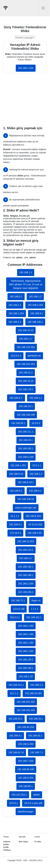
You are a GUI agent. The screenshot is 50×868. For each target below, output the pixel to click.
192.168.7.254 (26, 761)
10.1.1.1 (15, 516)
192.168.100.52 (26, 499)
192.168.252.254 (26, 702)
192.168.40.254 (26, 727)
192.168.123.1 (26, 550)
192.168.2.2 (37, 685)
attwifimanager (26, 812)
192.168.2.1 (15, 305)
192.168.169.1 (26, 575)
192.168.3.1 (15, 322)
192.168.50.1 (18, 423)
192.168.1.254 (26, 68)
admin (37, 795)
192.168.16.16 (26, 381)
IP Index (38, 842)
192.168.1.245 (26, 634)
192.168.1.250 (26, 643)
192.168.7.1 (37, 752)
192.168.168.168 (26, 415)
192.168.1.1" (26, 339)
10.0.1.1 (37, 465)
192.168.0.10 (16, 474)
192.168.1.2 (35, 297)
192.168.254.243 (26, 710)
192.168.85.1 (26, 786)
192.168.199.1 (26, 668)
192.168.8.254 (26, 778)
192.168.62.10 (16, 752)
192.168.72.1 (18, 601)
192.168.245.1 (26, 592)
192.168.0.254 (35, 305)
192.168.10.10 (26, 330)
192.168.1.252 (26, 651)
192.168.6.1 (35, 491)
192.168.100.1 (35, 322)
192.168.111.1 (26, 432)
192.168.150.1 (26, 567)
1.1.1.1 (35, 609)
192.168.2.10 (26, 676)
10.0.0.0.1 (16, 356)
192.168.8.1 (37, 313)
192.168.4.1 (15, 736)
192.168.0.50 (35, 533)
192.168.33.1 (36, 719)
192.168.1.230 (26, 626)
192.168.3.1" (26, 558)
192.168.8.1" (16, 398)
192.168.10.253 (26, 541)
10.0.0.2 (36, 423)
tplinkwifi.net (34, 356)
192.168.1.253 (18, 465)
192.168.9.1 (15, 525)
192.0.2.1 (15, 617)
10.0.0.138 (19, 609)
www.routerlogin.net (26, 508)
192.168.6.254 (33, 516)
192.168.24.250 (33, 693)
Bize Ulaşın (24, 842)
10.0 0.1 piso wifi (33, 803)
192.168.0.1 (16, 297)
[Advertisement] (25, 100)
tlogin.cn (36, 601)
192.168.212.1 (16, 685)
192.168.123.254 (26, 347)
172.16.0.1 (15, 533)
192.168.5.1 (16, 491)
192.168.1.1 (26, 272)
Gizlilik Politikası (7, 849)
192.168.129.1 (26, 660)
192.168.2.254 (26, 584)
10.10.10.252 (35, 525)
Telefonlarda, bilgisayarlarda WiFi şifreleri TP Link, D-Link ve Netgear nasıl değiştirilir (26, 285)
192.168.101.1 (34, 617)
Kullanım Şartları (7, 843)
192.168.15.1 (26, 406)
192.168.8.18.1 (26, 482)
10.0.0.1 (14, 803)
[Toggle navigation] (43, 8)
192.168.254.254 (26, 364)
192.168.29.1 (15, 719)
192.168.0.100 (26, 457)
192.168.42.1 (35, 736)
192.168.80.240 (26, 769)
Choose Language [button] (24, 38)
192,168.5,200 (26, 744)
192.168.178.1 (26, 389)
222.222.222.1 (19, 795)
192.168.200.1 (26, 449)
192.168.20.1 (26, 440)
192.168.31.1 (26, 373)
